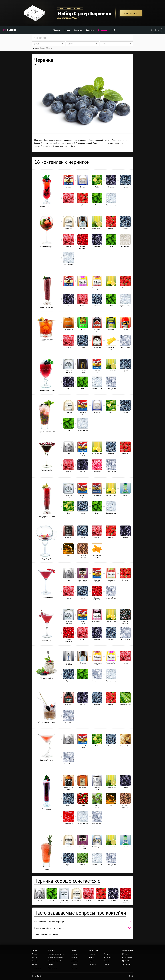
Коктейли (90, 30)
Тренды (57, 30)
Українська (108, 958)
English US (92, 965)
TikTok (125, 961)
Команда (74, 954)
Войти (157, 30)
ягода (36, 65)
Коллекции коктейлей (56, 958)
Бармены (78, 30)
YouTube (126, 965)
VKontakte (127, 958)
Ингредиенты (104, 30)
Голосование (52, 968)
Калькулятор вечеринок (56, 954)
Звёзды (51, 965)
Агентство (75, 961)
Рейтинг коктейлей (55, 961)
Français (107, 954)
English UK (92, 954)
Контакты (75, 968)
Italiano (107, 965)
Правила (74, 965)
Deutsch (91, 958)
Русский (107, 961)
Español (91, 961)
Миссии (67, 30)
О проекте (75, 958)
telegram (126, 954)
